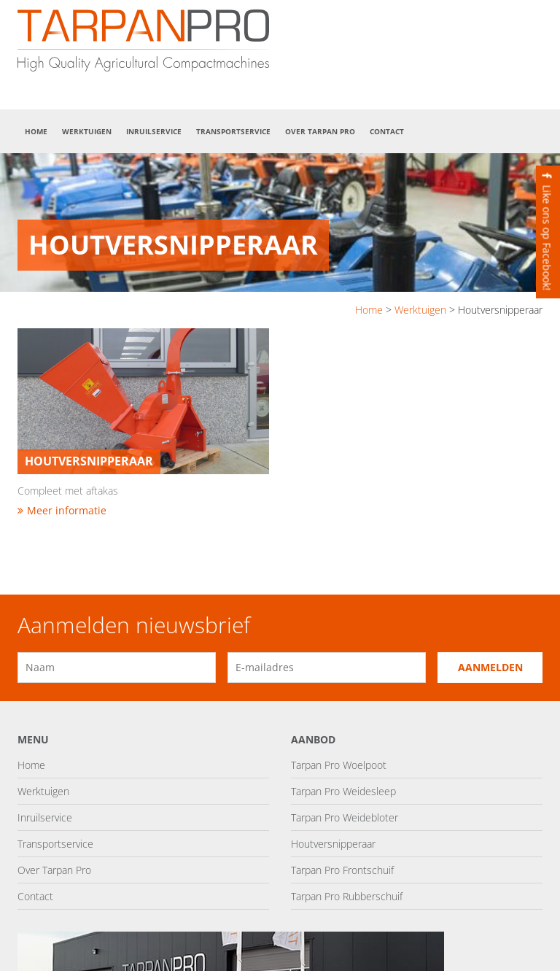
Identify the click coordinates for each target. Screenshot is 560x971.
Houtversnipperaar (333, 844)
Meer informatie (62, 510)
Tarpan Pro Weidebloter (345, 817)
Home (36, 131)
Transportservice (233, 131)
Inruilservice (154, 131)
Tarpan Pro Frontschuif (342, 870)
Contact (387, 131)
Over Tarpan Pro (320, 131)
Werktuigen (87, 131)
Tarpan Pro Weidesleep (343, 791)
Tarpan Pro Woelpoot (339, 765)
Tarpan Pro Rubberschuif (347, 896)
